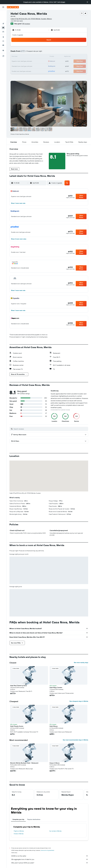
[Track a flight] (3, 30)
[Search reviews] (50, 429)
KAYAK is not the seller (50, 856)
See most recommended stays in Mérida (75, 740)
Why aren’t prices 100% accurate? (50, 863)
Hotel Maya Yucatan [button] (56, 687)
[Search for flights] (3, 13)
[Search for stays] (3, 17)
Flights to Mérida (19, 831)
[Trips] (3, 40)
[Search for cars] (3, 21)
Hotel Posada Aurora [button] (17, 726)
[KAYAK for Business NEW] (3, 34)
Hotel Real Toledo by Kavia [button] (19, 686)
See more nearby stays (81, 663)
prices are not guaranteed (47, 850)
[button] (87, 2)
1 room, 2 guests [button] (18, 35)
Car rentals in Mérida (55, 831)
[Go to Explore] (3, 26)
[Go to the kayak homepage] (13, 7)
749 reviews (26, 24)
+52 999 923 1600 (17, 21)
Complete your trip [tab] (18, 819)
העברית (63, 2)
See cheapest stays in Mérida (79, 701)
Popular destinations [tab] (34, 819)
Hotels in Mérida (19, 834)
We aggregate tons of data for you (50, 859)
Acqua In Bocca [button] (55, 763)
